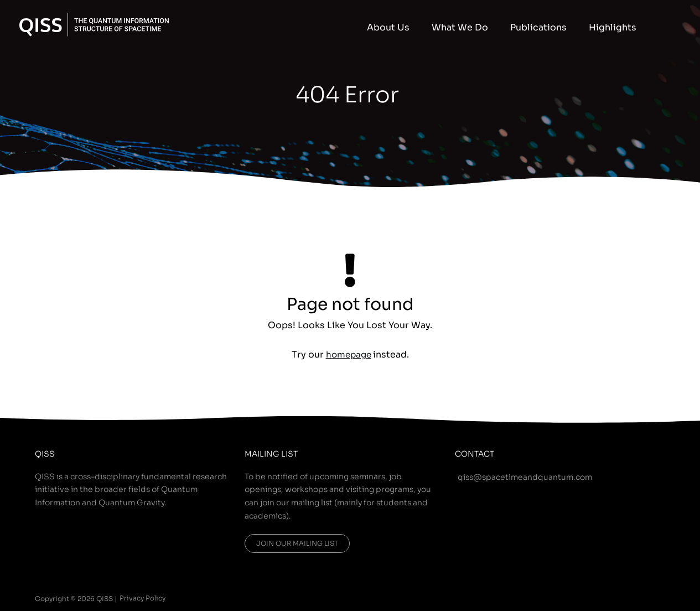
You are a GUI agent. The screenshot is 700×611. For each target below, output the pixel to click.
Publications (555, 27)
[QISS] (94, 24)
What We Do (488, 27)
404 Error (348, 94)
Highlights (618, 27)
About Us (427, 27)
